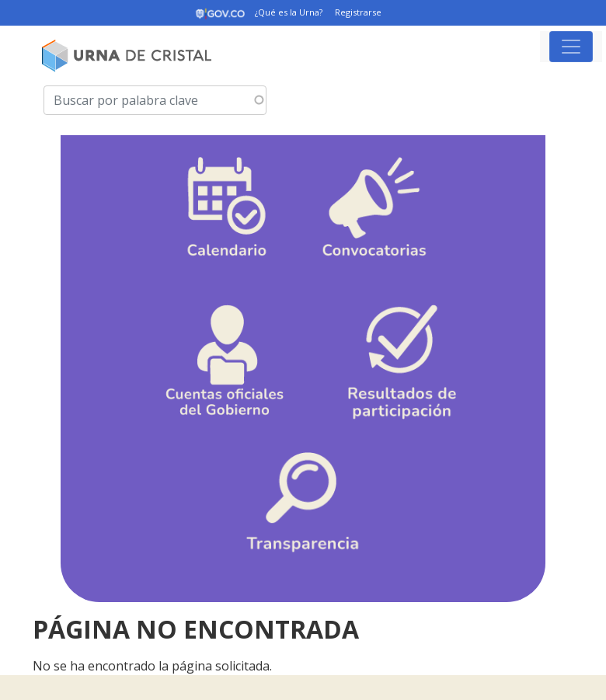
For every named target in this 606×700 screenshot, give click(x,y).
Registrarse (358, 12)
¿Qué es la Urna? (289, 12)
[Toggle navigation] (571, 47)
